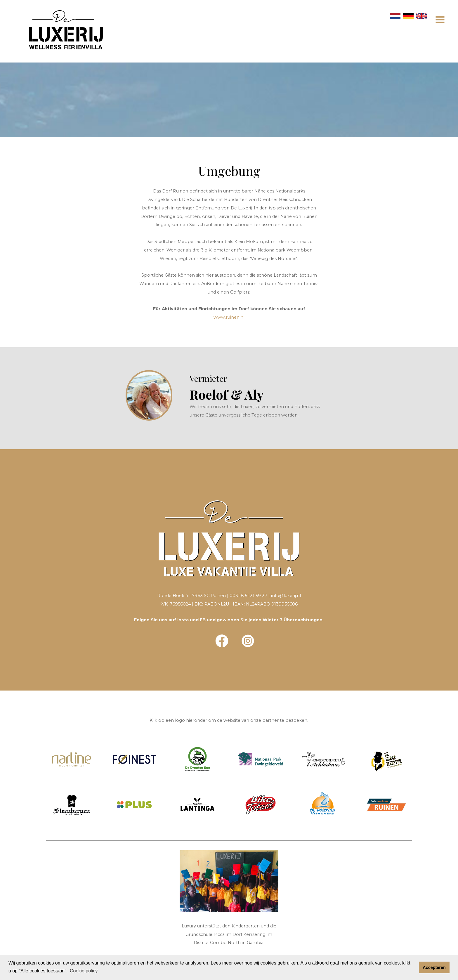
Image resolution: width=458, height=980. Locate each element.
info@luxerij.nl (286, 596)
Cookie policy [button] (84, 971)
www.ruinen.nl (229, 317)
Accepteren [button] (434, 967)
